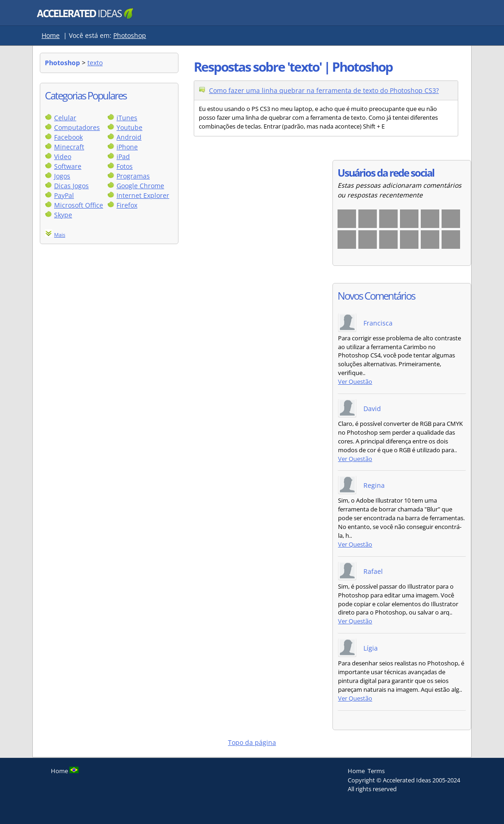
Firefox (127, 205)
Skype (63, 215)
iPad (123, 157)
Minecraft (69, 147)
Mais (60, 235)
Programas (133, 176)
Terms (376, 771)
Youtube (129, 127)
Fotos (125, 166)
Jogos (62, 176)
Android (129, 137)
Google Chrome (140, 186)
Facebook (68, 137)
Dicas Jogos (71, 186)
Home (51, 35)
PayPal (64, 195)
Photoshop (130, 35)
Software (68, 166)
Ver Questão (355, 382)
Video (63, 157)
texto (95, 63)
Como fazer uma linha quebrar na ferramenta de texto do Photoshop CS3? (324, 90)
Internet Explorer (143, 195)
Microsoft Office (79, 205)
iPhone (127, 147)
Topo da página (252, 742)
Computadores (77, 127)
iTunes (127, 118)
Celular (65, 118)
